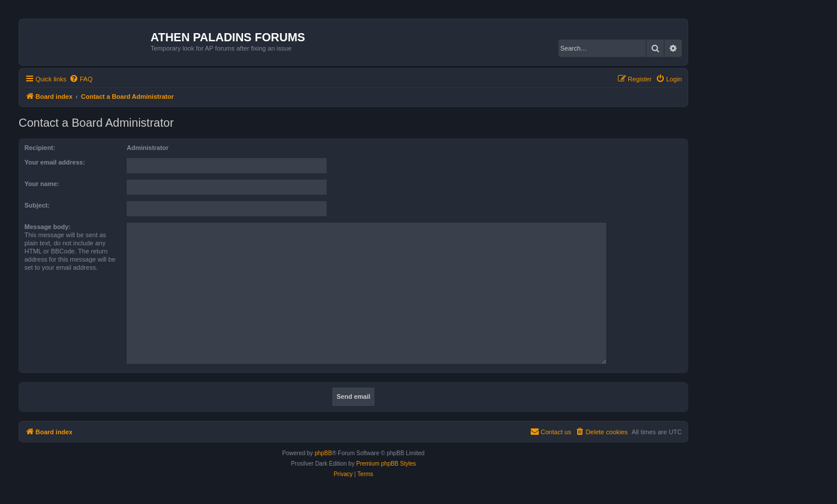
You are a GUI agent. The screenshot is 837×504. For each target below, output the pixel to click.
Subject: (37, 205)
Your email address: (55, 162)
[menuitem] (81, 79)
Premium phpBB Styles (386, 464)
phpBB (323, 453)
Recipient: (40, 148)
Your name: (42, 184)
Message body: (47, 227)
